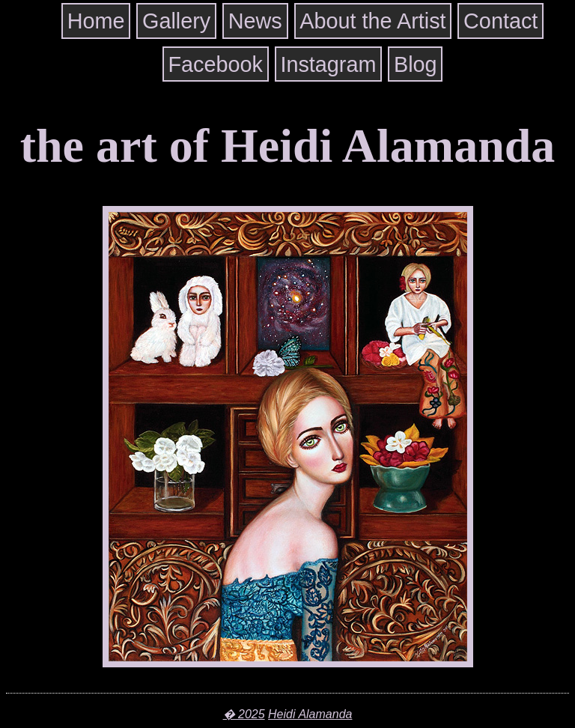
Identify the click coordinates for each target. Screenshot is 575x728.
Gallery (176, 21)
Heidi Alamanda (310, 714)
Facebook (215, 64)
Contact (501, 21)
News (255, 21)
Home (96, 21)
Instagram (328, 64)
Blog (416, 64)
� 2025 (244, 714)
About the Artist (372, 21)
